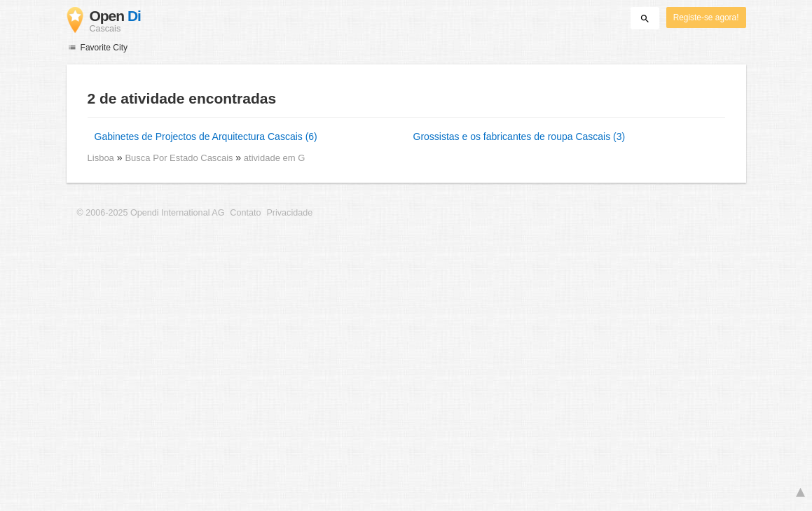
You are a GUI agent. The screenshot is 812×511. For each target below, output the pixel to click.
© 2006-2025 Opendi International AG (151, 213)
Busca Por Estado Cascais (180, 158)
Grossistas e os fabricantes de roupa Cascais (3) (519, 136)
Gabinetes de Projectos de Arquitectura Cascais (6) (206, 136)
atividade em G (275, 158)
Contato (245, 213)
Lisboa (101, 158)
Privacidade (289, 213)
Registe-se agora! (706, 17)
